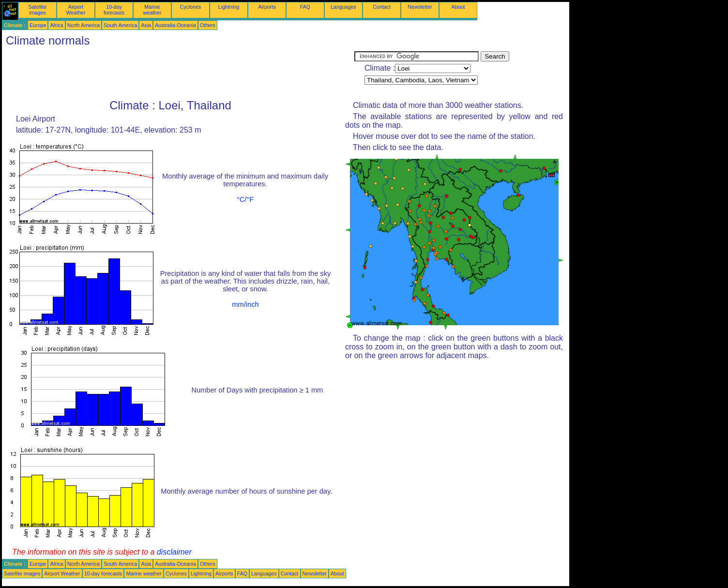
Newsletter (420, 7)
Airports (267, 7)
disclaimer (174, 552)
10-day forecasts (114, 10)
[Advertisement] (178, 73)
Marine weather (152, 10)
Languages (343, 7)
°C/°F (245, 199)
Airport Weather (76, 10)
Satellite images (38, 10)
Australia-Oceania (175, 25)
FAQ (305, 7)
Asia (146, 25)
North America (84, 25)
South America (120, 25)
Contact (382, 7)
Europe (38, 25)
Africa (56, 25)
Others (208, 25)
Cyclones (191, 7)
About (458, 7)
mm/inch (245, 304)
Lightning (229, 7)
